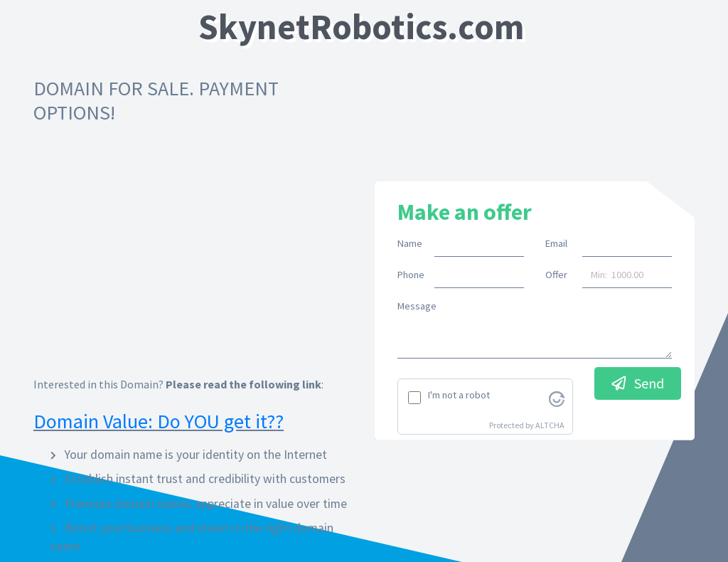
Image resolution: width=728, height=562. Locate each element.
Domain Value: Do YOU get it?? (159, 421)
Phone (411, 275)
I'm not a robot (459, 395)
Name (410, 243)
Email (556, 243)
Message (417, 306)
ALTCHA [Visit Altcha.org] (550, 425)
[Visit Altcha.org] (557, 398)
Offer (556, 275)
